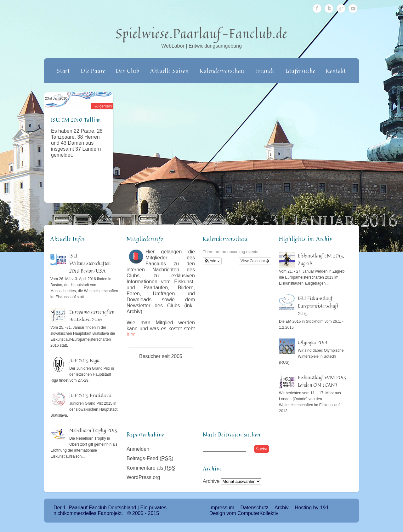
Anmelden (138, 449)
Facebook (317, 9)
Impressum (222, 508)
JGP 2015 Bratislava (90, 395)
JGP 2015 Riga (84, 360)
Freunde (265, 71)
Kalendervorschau (222, 71)
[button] (212, 261)
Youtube (353, 9)
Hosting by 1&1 (312, 508)
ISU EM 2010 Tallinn (76, 120)
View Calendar (255, 261)
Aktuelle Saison (170, 71)
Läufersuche (300, 71)
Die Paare (93, 71)
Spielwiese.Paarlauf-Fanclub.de (202, 33)
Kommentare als (151, 468)
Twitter (329, 9)
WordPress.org (143, 477)
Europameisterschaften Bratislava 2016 (92, 315)
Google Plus (341, 9)
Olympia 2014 (313, 342)
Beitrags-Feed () (150, 458)
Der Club (128, 71)
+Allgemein (102, 106)
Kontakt (336, 71)
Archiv (281, 508)
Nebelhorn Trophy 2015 (93, 430)
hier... (133, 335)
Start (64, 71)
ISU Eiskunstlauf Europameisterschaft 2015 (318, 306)
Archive (211, 481)
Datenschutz (255, 508)
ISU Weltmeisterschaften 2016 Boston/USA (90, 263)
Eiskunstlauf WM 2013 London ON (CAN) (322, 381)
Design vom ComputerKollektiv (244, 513)
